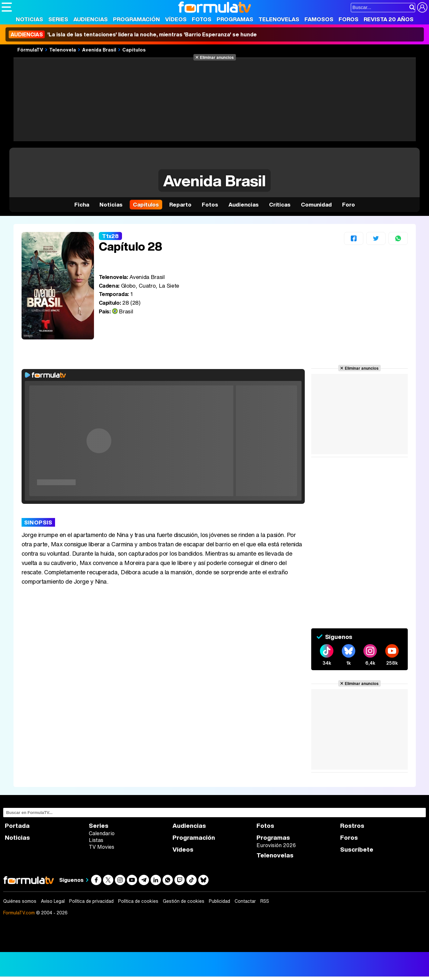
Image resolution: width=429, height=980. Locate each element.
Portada (17, 826)
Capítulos (134, 50)
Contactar (245, 901)
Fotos (202, 19)
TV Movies (102, 847)
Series (58, 19)
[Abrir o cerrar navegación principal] (7, 7)
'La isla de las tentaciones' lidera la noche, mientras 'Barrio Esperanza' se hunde (133, 34)
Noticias (29, 19)
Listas (96, 840)
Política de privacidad (91, 901)
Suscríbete (357, 850)
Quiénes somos (20, 901)
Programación (136, 19)
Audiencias (91, 19)
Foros (349, 19)
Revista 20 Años (389, 19)
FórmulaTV (30, 50)
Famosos (319, 19)
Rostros (352, 826)
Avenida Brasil (99, 50)
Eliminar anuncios (217, 57)
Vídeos (176, 19)
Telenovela (63, 50)
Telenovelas (279, 19)
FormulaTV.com (19, 913)
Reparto (180, 204)
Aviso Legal (53, 901)
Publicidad (219, 901)
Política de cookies (138, 901)
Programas (235, 19)
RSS (265, 901)
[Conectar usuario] (422, 7)
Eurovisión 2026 (276, 845)
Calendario (102, 833)
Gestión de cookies (184, 901)
